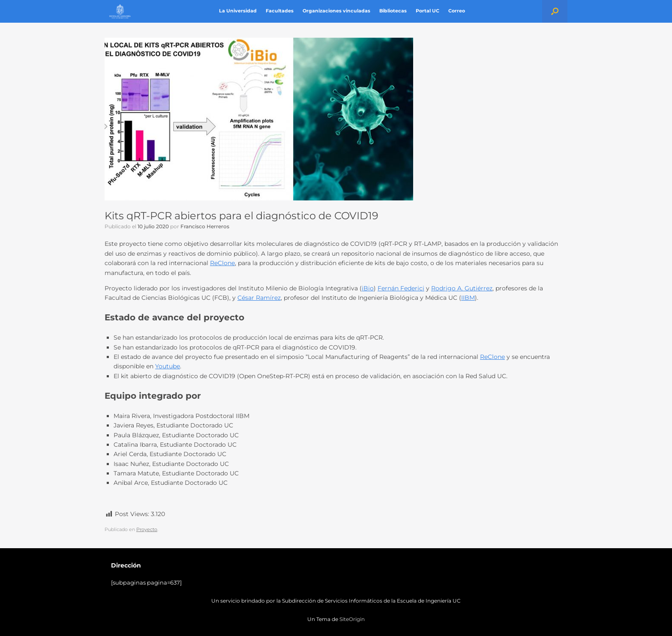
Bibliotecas (393, 11)
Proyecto (147, 529)
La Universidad (238, 11)
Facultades (280, 11)
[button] (555, 11)
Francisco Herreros (205, 226)
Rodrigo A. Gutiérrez (462, 288)
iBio (368, 288)
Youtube (168, 366)
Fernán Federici (401, 288)
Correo (457, 11)
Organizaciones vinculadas (336, 11)
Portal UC (427, 11)
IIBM (468, 298)
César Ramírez (259, 298)
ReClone (222, 263)
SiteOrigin (352, 619)
